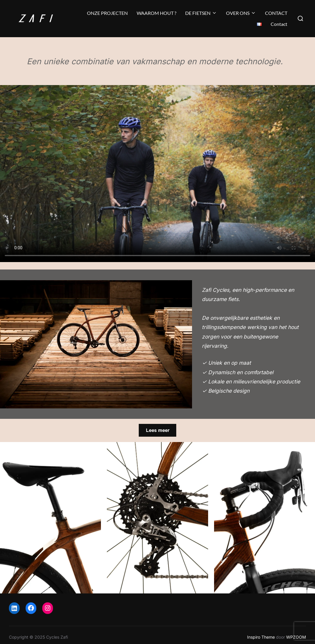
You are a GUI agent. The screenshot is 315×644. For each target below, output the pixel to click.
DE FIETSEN (201, 13)
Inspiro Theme (261, 637)
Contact (279, 24)
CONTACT (276, 13)
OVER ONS (241, 13)
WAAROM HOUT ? (156, 13)
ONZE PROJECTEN (107, 13)
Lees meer (158, 430)
